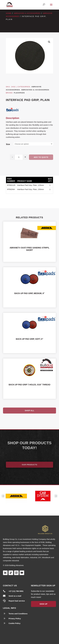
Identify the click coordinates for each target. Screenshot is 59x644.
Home (9, 13)
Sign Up (43, 604)
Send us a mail (15, 596)
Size (8, 144)
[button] (49, 42)
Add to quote (41, 157)
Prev (3, 496)
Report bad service (17, 601)
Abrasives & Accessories (27, 13)
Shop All (29, 410)
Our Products (30, 465)
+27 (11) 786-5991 (16, 591)
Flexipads (19, 93)
